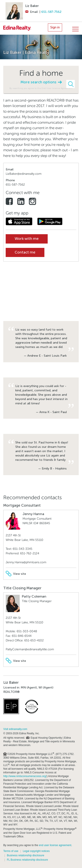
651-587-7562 (51, 12)
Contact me (25, 252)
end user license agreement (55, 845)
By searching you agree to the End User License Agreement (41, 88)
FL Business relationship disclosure (27, 860)
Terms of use (11, 851)
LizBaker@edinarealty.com (24, 174)
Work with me (27, 239)
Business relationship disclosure (25, 855)
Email (31, 12)
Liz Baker (32, 6)
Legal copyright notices (36, 851)
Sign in (55, 27)
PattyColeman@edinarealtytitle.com (30, 649)
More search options (41, 82)
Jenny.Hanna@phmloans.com (26, 562)
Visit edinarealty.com (15, 729)
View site (16, 574)
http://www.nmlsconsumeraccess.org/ (25, 776)
